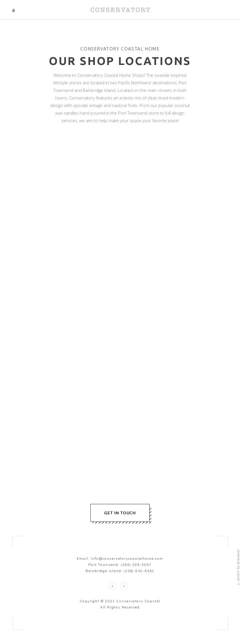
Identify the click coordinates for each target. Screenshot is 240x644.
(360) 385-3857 (136, 565)
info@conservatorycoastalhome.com (127, 558)
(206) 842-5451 (139, 571)
